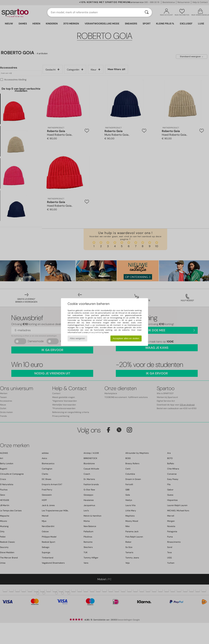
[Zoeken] (147, 12)
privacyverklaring (96, 332)
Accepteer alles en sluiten (126, 338)
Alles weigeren (77, 338)
